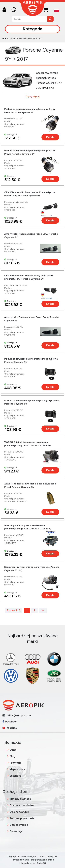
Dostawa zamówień (22, 805)
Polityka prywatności (22, 818)
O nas (13, 750)
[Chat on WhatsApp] (15, 10)
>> (43, 610)
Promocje (16, 763)
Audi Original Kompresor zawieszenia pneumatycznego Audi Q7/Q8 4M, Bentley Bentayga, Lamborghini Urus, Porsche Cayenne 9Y (32, 529)
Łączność (15, 776)
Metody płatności (20, 799)
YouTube (10, 728)
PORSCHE (11, 39)
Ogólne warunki (19, 812)
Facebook (10, 722)
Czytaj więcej (32, 96)
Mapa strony (17, 769)
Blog (12, 756)
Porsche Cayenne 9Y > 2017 (30, 39)
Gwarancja (16, 831)
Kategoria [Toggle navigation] (33, 29)
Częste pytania (19, 825)
